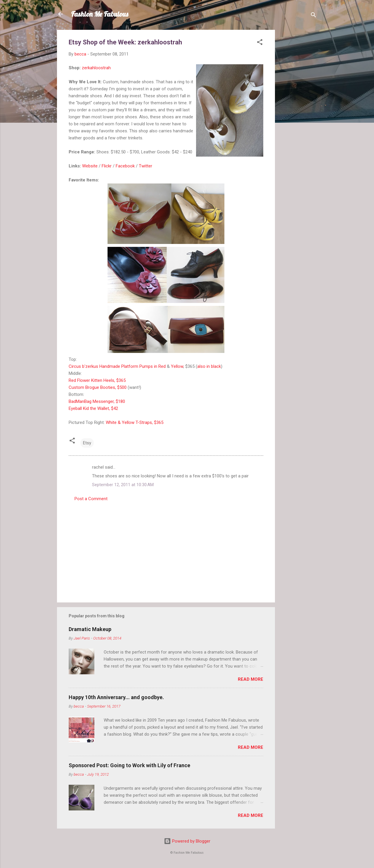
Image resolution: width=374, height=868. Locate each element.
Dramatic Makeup (90, 629)
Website (90, 166)
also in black (209, 366)
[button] (260, 43)
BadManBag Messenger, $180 (97, 401)
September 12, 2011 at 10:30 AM (123, 485)
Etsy (87, 443)
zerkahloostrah (96, 68)
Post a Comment (91, 499)
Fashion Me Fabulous (100, 14)
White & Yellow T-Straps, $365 (135, 422)
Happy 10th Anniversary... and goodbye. (116, 697)
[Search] (314, 16)
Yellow (177, 366)
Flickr (107, 166)
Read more (251, 679)
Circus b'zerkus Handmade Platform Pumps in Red (117, 366)
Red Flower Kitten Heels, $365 (97, 380)
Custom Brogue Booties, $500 (98, 387)
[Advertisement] (298, 117)
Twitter (146, 166)
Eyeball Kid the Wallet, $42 (93, 408)
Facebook (125, 166)
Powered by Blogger (187, 841)
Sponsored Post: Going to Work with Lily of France (129, 765)
